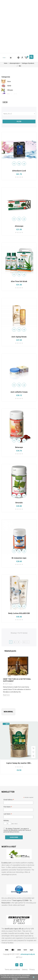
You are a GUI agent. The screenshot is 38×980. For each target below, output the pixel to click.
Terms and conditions (12, 970)
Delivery (25, 970)
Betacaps (19, 447)
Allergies (10, 90)
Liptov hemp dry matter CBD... (19, 763)
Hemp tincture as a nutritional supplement (17, 680)
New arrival (8, 712)
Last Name (8, 814)
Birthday (6, 821)
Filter (19, 121)
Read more (6, 695)
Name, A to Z (20, 114)
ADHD (9, 86)
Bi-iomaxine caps (19, 558)
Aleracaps (19, 226)
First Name (8, 807)
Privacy (32, 970)
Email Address (9, 800)
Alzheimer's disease (14, 94)
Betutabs (19, 503)
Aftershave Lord (19, 171)
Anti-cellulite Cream (19, 392)
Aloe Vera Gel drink (19, 281)
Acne (9, 81)
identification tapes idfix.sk (14, 929)
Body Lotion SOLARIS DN (19, 613)
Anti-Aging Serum (19, 337)
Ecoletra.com (6, 863)
